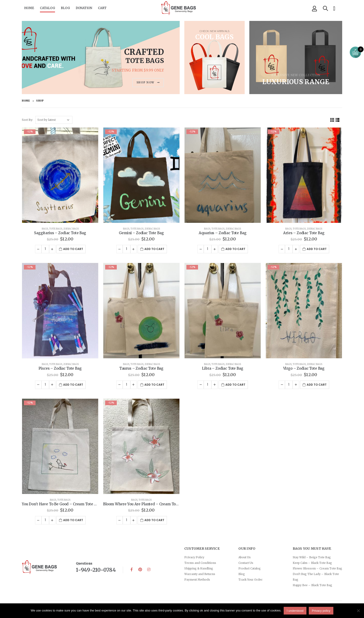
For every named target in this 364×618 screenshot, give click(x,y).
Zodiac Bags (71, 229)
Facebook (132, 569)
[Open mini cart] (355, 52)
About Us (245, 557)
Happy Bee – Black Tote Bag (312, 585)
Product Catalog (250, 568)
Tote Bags (56, 229)
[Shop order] (54, 120)
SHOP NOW (148, 82)
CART (102, 8)
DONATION (84, 8)
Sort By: (27, 120)
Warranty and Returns (200, 574)
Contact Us (246, 563)
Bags (45, 229)
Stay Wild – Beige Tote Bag (312, 557)
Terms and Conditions (200, 563)
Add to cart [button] (73, 249)
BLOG (65, 8)
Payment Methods (197, 580)
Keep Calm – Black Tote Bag (312, 563)
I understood (295, 611)
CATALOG (47, 8)
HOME (29, 8)
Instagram (149, 569)
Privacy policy (321, 611)
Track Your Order (250, 580)
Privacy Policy (194, 557)
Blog (242, 574)
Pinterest (140, 569)
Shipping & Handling (199, 568)
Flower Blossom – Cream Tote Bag (317, 568)
